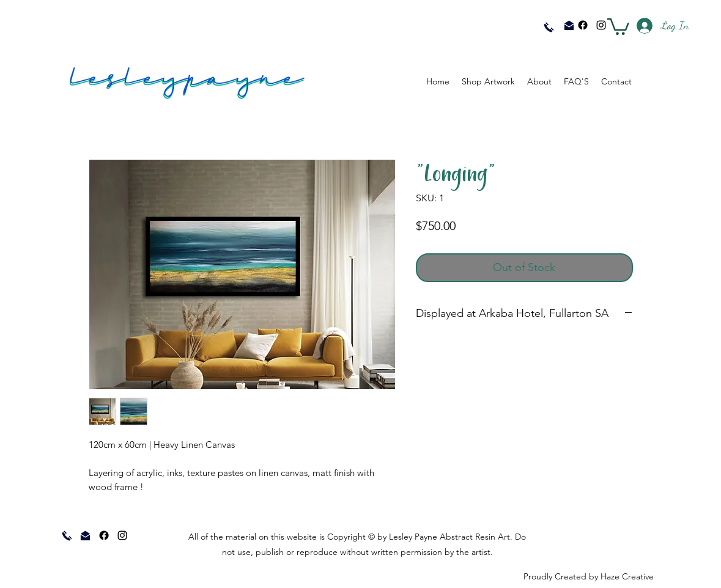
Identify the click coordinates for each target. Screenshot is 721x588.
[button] (618, 26)
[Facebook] (583, 25)
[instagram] (601, 25)
